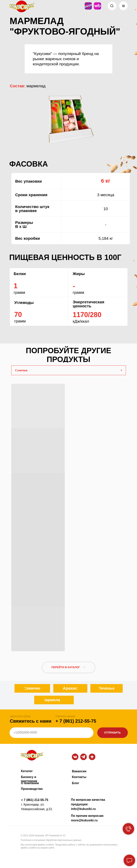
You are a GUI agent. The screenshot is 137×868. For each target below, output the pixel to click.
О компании (30, 783)
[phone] (51, 733)
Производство (32, 789)
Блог (76, 783)
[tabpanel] (68, 516)
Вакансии (79, 771)
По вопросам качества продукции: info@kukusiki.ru (88, 804)
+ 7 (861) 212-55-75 (76, 721)
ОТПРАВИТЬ (112, 733)
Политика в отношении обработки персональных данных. (51, 840)
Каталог (27, 771)
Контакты (79, 777)
